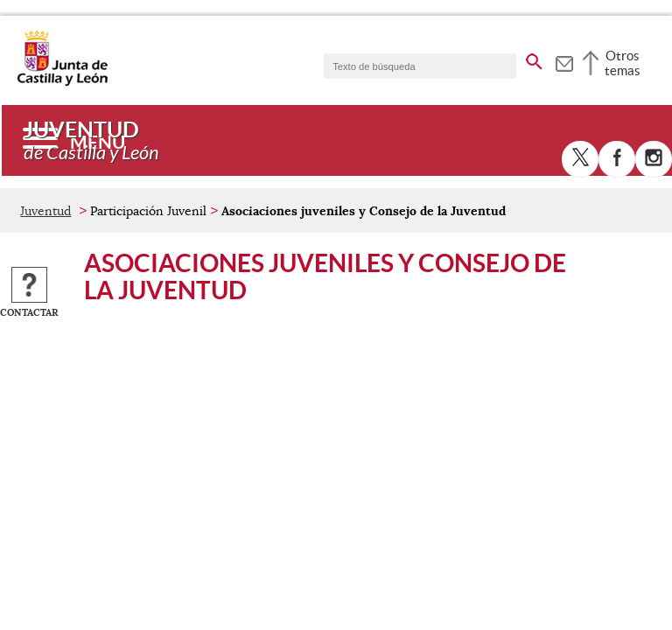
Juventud (45, 211)
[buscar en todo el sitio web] (534, 59)
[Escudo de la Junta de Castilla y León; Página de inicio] (62, 82)
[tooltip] (564, 61)
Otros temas (623, 63)
